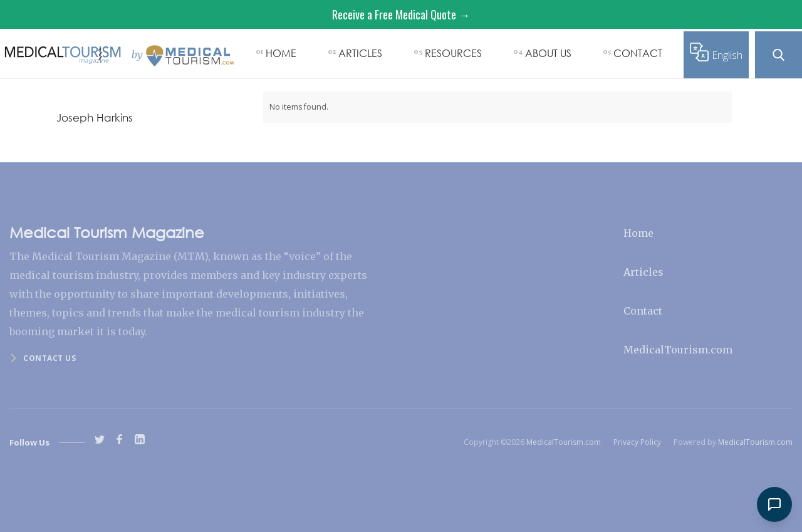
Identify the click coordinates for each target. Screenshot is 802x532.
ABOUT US (548, 53)
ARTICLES (360, 53)
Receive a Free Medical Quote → (401, 14)
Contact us (49, 358)
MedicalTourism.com (678, 350)
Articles (643, 272)
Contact (643, 311)
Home (638, 233)
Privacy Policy (637, 442)
